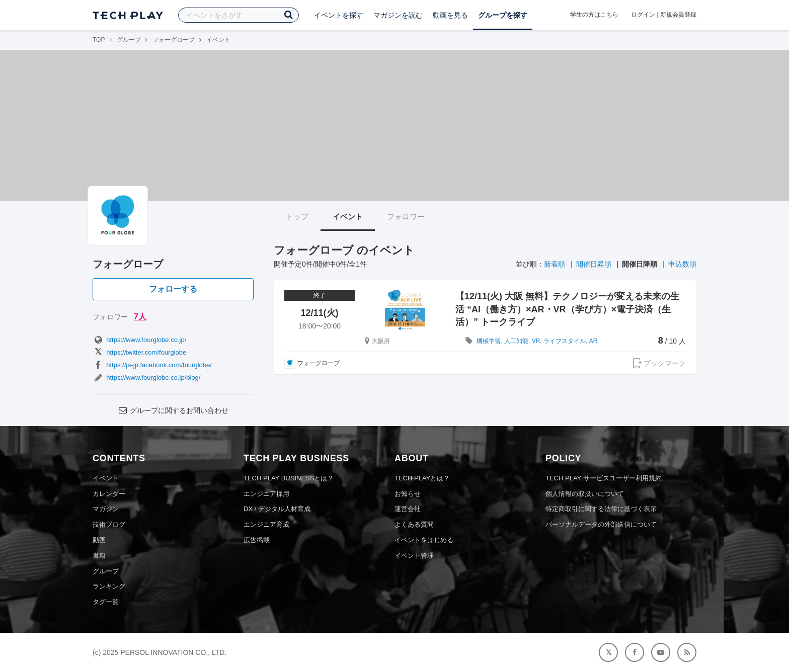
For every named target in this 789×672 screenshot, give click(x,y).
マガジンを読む (398, 15)
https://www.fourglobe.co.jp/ (139, 340)
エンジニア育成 (266, 524)
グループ (129, 40)
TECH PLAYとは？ (422, 478)
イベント (348, 217)
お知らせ (408, 494)
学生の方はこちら (594, 15)
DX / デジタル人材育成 (277, 509)
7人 (140, 317)
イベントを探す (339, 15)
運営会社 (408, 509)
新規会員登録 (678, 15)
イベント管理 (414, 556)
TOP (99, 40)
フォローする (173, 289)
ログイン (643, 15)
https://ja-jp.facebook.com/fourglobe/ (152, 365)
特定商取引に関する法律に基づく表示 (601, 509)
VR (536, 341)
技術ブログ (109, 524)
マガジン (106, 509)
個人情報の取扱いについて (585, 494)
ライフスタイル (565, 341)
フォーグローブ (174, 40)
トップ (297, 217)
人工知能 (516, 341)
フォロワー (406, 217)
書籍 (99, 556)
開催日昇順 (594, 264)
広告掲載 (257, 540)
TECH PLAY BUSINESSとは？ (289, 478)
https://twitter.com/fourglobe (139, 352)
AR (594, 341)
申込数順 (682, 264)
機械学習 (489, 341)
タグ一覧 (106, 602)
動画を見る (450, 15)
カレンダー (109, 494)
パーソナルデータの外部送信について (601, 524)
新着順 (555, 264)
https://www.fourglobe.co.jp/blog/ (146, 377)
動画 (99, 540)
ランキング (109, 586)
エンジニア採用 (266, 494)
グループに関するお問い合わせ (173, 410)
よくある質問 (414, 524)
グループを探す (503, 15)
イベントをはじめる (424, 540)
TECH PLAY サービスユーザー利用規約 (604, 478)
